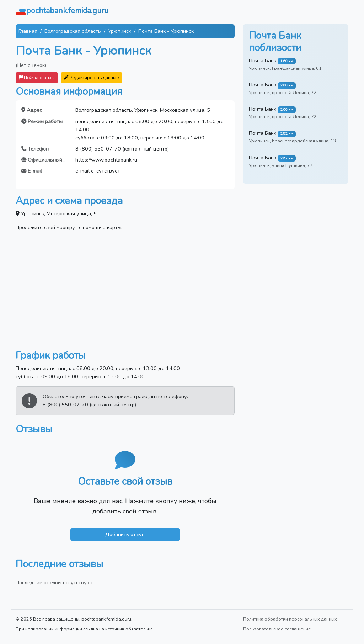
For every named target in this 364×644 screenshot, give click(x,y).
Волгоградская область (73, 31)
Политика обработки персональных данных (290, 619)
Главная (28, 31)
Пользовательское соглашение (277, 629)
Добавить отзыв (125, 534)
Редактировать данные (92, 77)
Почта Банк (263, 60)
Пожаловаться (37, 77)
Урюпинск (120, 31)
